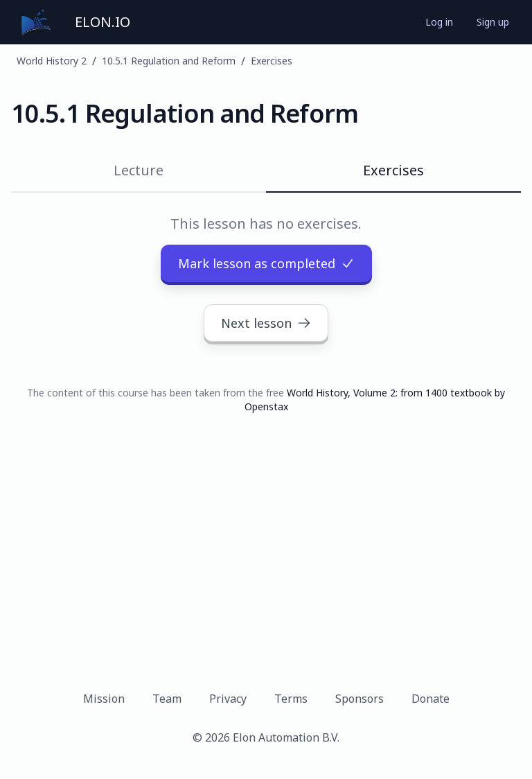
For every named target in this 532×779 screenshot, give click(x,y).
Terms (291, 699)
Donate (431, 699)
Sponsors (360, 699)
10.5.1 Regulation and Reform (169, 61)
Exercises (272, 61)
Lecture (139, 170)
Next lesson (266, 323)
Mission (104, 699)
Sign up (493, 22)
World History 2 (52, 61)
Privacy (228, 699)
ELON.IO (103, 22)
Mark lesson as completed (266, 263)
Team (167, 699)
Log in (439, 22)
